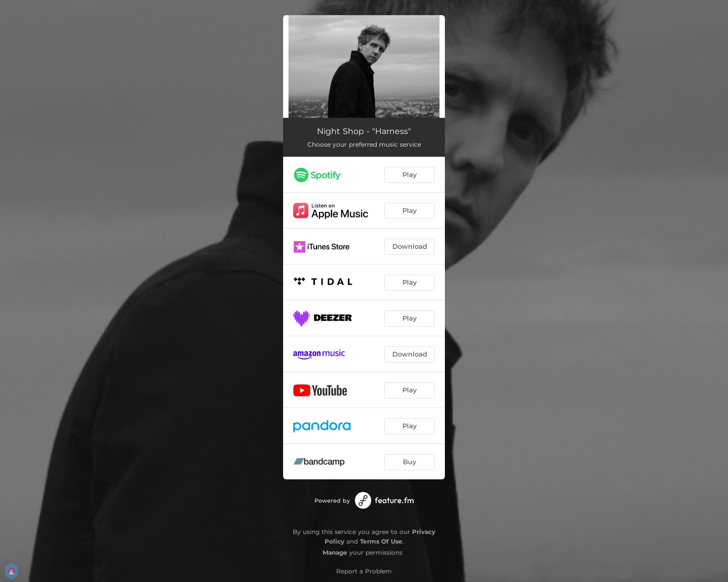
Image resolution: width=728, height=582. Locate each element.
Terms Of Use (381, 541)
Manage (335, 552)
